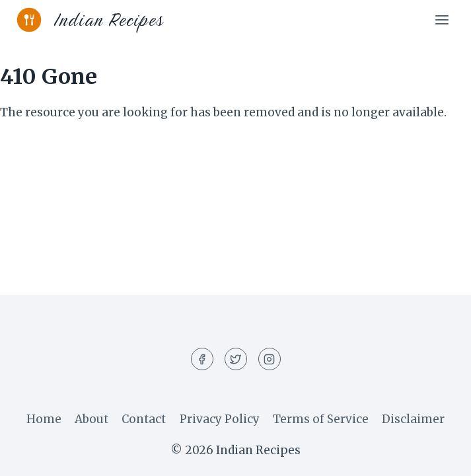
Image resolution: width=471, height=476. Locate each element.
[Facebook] (202, 359)
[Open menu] (442, 20)
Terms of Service (321, 419)
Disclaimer (413, 419)
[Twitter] (236, 359)
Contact (144, 419)
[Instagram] (270, 359)
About (91, 419)
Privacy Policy (220, 419)
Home (44, 419)
